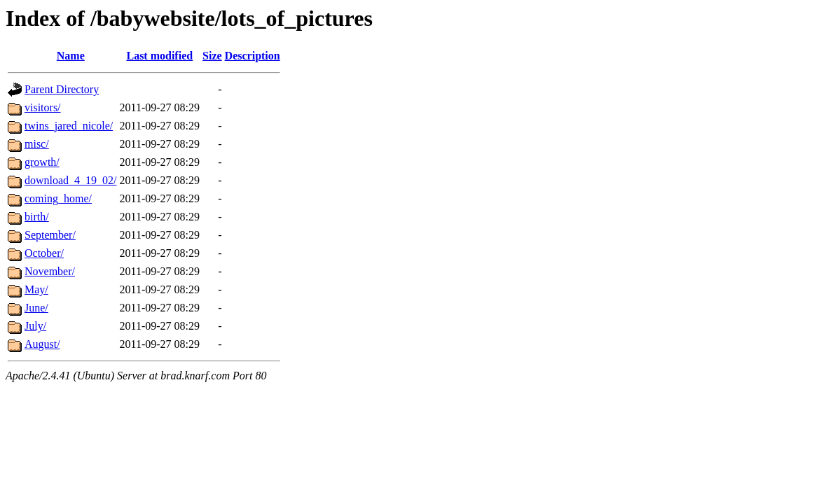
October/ (44, 253)
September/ (50, 235)
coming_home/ (58, 198)
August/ (42, 344)
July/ (35, 326)
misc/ (37, 144)
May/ (36, 289)
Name (71, 56)
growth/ (42, 162)
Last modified (159, 56)
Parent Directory (62, 89)
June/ (36, 308)
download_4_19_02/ (71, 180)
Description (253, 56)
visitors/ (43, 107)
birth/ (37, 217)
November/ (50, 271)
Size (212, 56)
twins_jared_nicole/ (69, 126)
